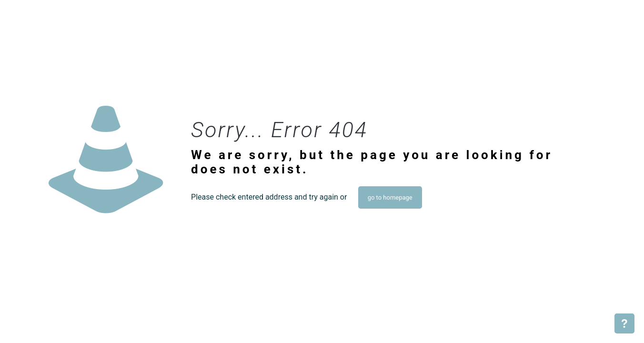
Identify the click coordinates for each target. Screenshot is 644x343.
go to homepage (390, 197)
